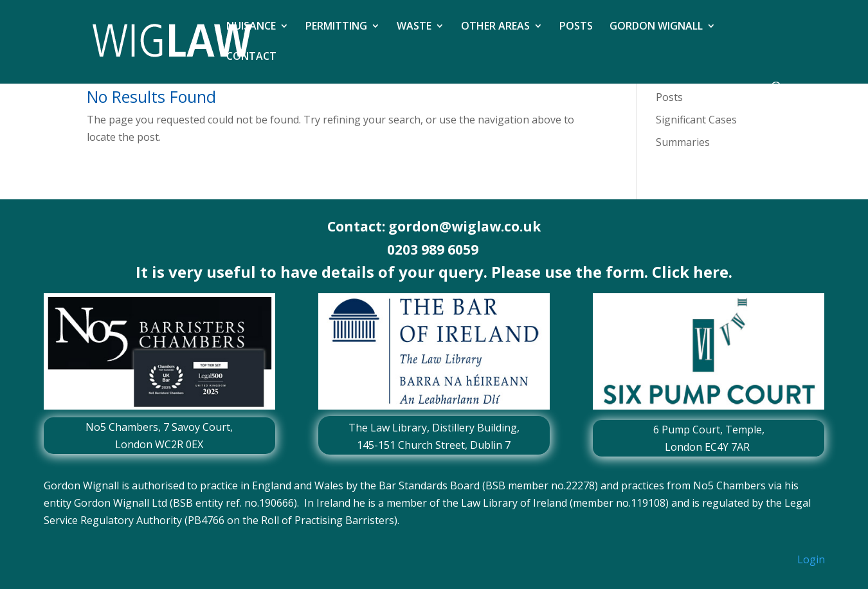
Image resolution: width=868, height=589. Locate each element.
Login (811, 559)
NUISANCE (251, 27)
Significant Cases (696, 120)
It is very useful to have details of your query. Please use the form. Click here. (434, 272)
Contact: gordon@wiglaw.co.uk (434, 226)
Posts (669, 97)
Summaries (683, 142)
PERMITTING (336, 27)
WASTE (414, 27)
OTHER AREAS (495, 27)
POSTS (576, 27)
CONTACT (251, 57)
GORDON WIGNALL (656, 27)
